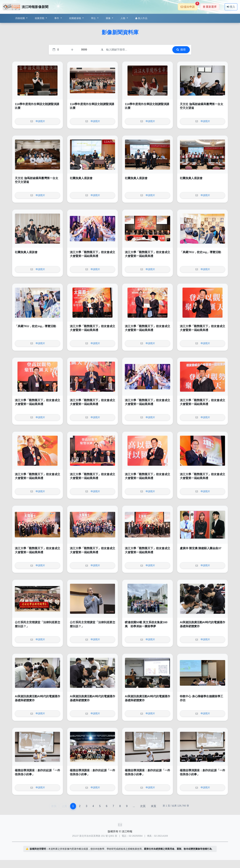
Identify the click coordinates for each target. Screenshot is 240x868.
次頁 (143, 806)
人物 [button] (123, 18)
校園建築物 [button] (75, 18)
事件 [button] (57, 18)
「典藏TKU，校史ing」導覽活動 (200, 252)
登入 (231, 7)
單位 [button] (94, 18)
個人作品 (141, 18)
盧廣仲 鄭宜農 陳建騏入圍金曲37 (201, 548)
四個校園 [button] (20, 18)
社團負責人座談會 (81, 178)
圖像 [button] (109, 18)
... (134, 806)
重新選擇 (210, 7)
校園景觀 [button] (40, 18)
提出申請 (189, 6)
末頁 (153, 806)
